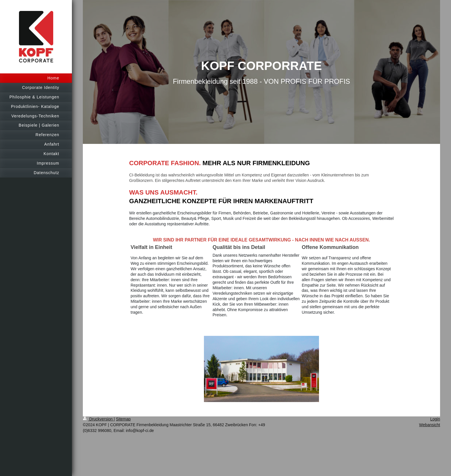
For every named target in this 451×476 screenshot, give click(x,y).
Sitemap (123, 419)
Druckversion (98, 419)
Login (435, 419)
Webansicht (430, 425)
